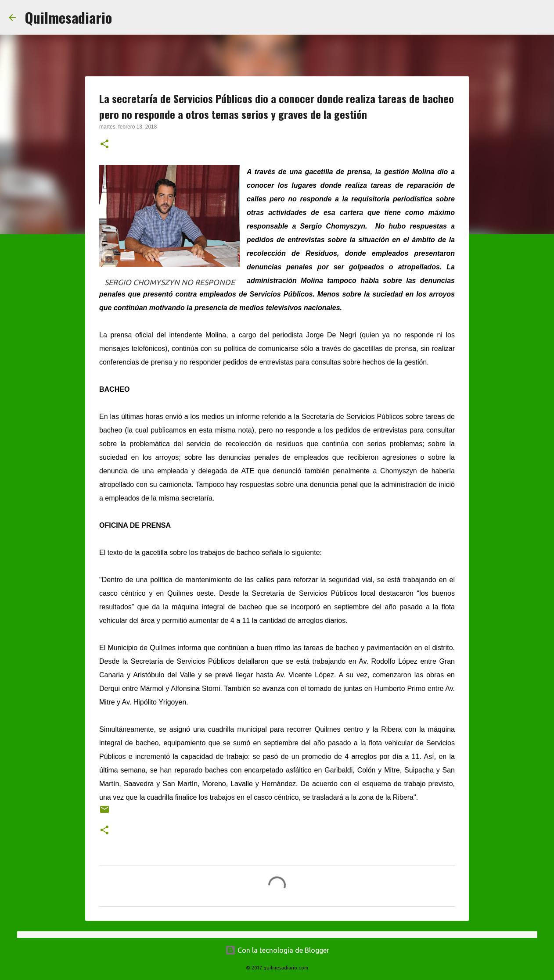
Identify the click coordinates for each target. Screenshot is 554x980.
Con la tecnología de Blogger (277, 950)
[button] (104, 145)
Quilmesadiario (68, 17)
